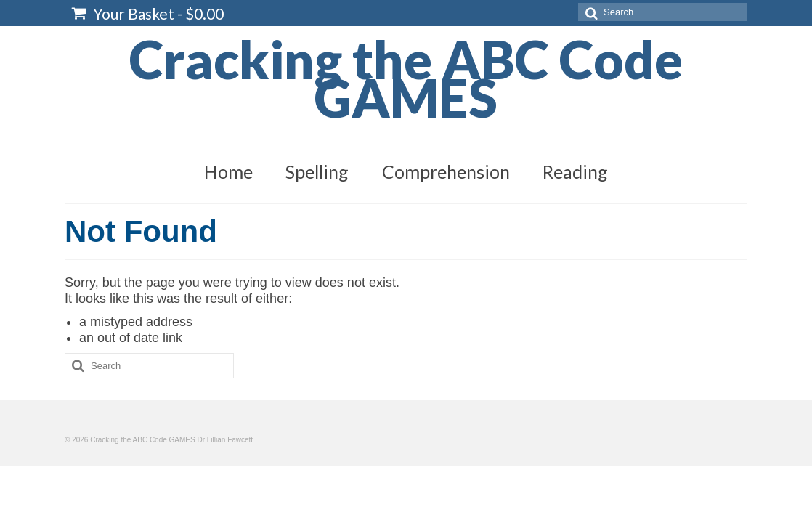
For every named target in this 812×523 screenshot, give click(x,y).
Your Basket (148, 13)
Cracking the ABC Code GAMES (406, 78)
